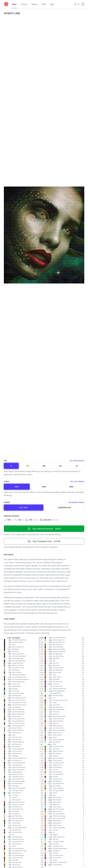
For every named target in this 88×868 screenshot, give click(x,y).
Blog (52, 4)
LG (28, 466)
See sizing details (77, 461)
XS (77, 466)
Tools (44, 4)
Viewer (34, 4)
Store (14, 4)
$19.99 (44, 541)
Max (17, 487)
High (44, 487)
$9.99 (44, 529)
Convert (24, 4)
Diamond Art (64, 508)
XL (11, 466)
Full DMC (23, 508)
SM (60, 466)
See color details (77, 481)
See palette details (76, 502)
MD (44, 466)
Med (71, 487)
